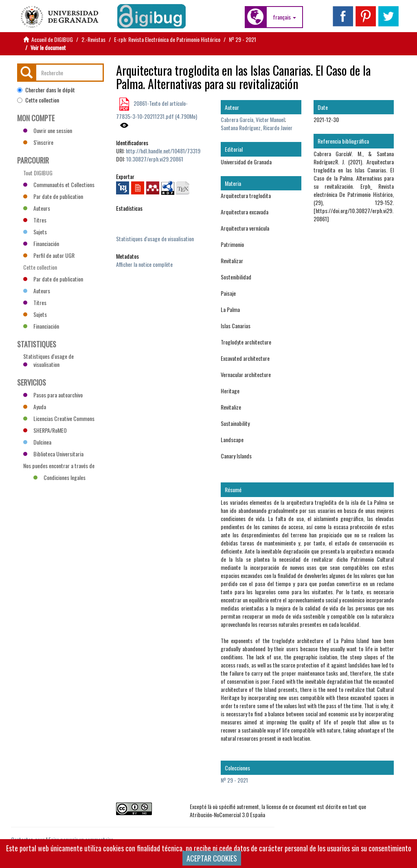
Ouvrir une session (48, 130)
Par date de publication (53, 196)
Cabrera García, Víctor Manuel (253, 119)
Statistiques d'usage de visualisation (155, 239)
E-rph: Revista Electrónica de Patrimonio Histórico (167, 39)
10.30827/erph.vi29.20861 (155, 159)
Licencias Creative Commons (59, 418)
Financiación (41, 243)
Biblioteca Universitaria (53, 454)
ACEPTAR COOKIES (212, 858)
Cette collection (38, 100)
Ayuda (35, 407)
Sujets (35, 232)
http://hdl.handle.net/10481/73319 (163, 151)
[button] (284, 17)
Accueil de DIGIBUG (52, 39)
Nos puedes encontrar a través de (59, 467)
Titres (35, 220)
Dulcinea (37, 442)
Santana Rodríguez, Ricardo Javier (257, 128)
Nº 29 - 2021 (243, 39)
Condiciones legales (59, 477)
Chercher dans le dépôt (46, 90)
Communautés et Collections (59, 184)
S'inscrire (38, 142)
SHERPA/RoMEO (45, 430)
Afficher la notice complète (144, 264)
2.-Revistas (93, 39)
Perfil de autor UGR (49, 255)
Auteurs (37, 208)
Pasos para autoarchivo (53, 395)
